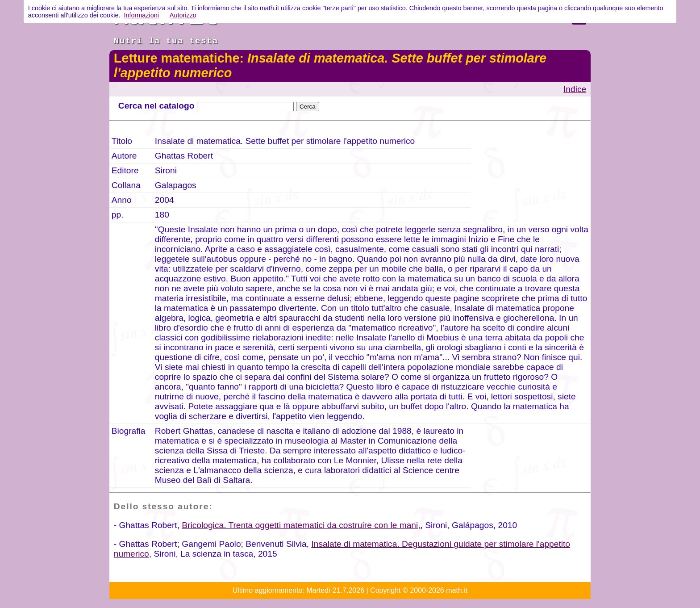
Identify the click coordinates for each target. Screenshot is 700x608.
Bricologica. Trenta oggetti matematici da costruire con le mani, (301, 525)
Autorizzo (183, 15)
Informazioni (141, 15)
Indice (575, 89)
